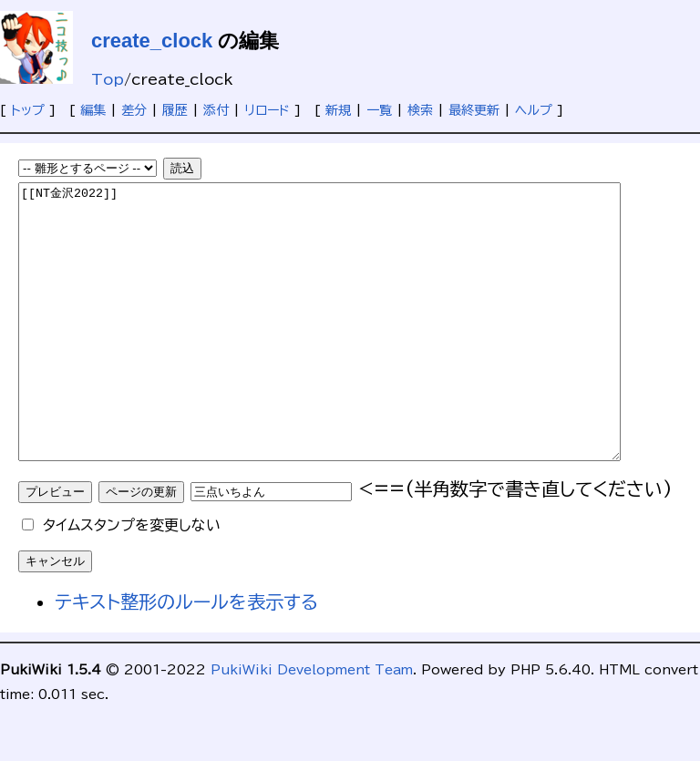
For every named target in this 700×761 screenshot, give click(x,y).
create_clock (152, 41)
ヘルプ (534, 110)
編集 (93, 110)
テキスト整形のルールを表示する (186, 656)
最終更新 (474, 110)
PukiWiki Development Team (312, 725)
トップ (28, 110)
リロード (267, 110)
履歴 (175, 110)
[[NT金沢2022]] (356, 349)
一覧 (379, 110)
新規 (338, 110)
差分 (134, 110)
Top (108, 79)
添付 (216, 110)
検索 (420, 110)
